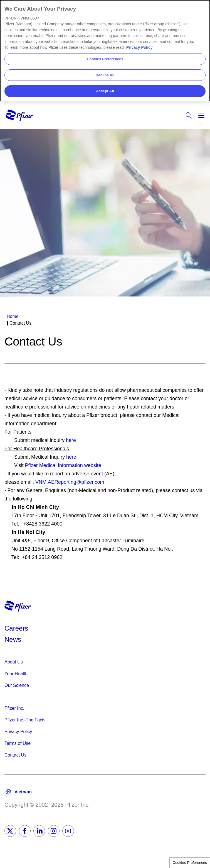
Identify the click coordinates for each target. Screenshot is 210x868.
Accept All (105, 91)
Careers (16, 628)
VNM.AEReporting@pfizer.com (70, 482)
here (71, 440)
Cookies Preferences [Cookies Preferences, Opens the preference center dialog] (105, 59)
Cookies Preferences (190, 863)
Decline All (105, 75)
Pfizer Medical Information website (63, 465)
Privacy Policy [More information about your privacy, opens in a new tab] (139, 47)
